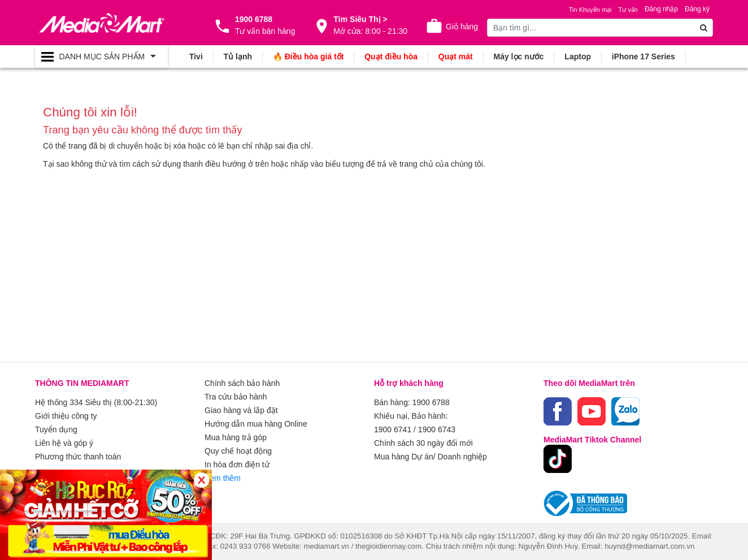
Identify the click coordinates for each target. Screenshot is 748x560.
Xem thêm (223, 478)
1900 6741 (393, 429)
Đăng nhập (661, 9)
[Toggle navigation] (101, 57)
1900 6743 (437, 429)
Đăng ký (697, 9)
